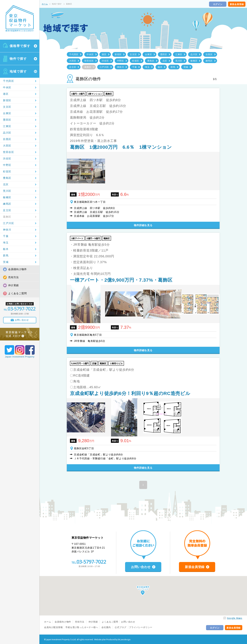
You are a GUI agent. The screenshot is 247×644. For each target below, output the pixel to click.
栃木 (6, 249)
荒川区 (7, 191)
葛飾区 (7, 217)
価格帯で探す (20, 46)
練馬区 (7, 204)
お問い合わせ (128, 622)
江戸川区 (9, 223)
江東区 (7, 126)
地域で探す (18, 71)
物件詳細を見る (143, 225)
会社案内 (106, 627)
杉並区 (7, 171)
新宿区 (7, 100)
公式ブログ (121, 627)
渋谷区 (7, 159)
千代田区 (9, 81)
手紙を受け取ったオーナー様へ (82, 627)
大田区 (7, 146)
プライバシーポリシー (141, 627)
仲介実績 (13, 285)
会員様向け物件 (17, 269)
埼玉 (6, 243)
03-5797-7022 (91, 562)
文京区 (7, 107)
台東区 (7, 113)
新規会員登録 (237, 4)
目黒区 (7, 139)
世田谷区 (9, 152)
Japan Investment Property (20, 357)
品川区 (7, 133)
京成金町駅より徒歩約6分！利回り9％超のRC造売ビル (130, 393)
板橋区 (7, 197)
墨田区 (7, 120)
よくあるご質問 (17, 293)
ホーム (45, 4)
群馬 (6, 256)
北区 (6, 184)
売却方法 (13, 277)
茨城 (6, 262)
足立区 (7, 210)
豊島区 (7, 178)
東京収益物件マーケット (20, 18)
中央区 (7, 87)
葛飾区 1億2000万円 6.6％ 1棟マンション (121, 147)
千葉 (6, 236)
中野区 (7, 165)
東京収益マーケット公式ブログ (20, 334)
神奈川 (7, 230)
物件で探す (18, 59)
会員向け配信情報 (53, 627)
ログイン (218, 4)
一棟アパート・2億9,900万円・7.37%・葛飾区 (121, 280)
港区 (6, 94)
